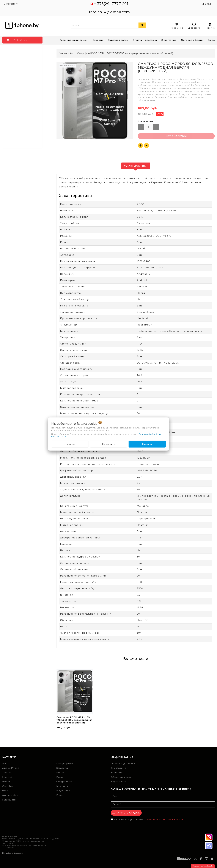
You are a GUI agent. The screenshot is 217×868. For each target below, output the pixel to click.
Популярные (65, 763)
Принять (147, 444)
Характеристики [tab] (136, 166)
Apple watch (10, 795)
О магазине (118, 768)
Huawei (7, 777)
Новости (97, 40)
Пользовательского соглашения (163, 819)
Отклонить (70, 444)
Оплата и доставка (145, 40)
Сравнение (194, 26)
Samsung (62, 768)
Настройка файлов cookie (13, 853)
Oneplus (8, 786)
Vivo (5, 763)
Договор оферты (192, 40)
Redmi (60, 772)
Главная (63, 53)
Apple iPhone (11, 768)
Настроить (108, 444)
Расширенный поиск (73, 40)
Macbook (62, 786)
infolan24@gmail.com (110, 12)
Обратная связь (118, 40)
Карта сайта (118, 782)
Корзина (210, 26)
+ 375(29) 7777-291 (111, 4)
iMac (5, 791)
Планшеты (9, 800)
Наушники (63, 791)
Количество (145, 121)
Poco (60, 777)
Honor (6, 782)
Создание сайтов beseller (203, 866)
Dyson (60, 795)
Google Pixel (64, 782)
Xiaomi (6, 772)
